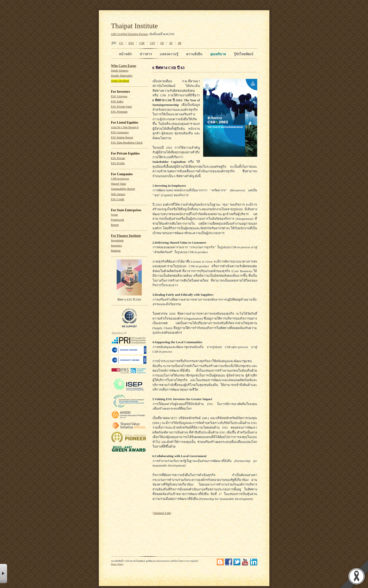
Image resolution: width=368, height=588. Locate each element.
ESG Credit (118, 199)
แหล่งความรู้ (169, 54)
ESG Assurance (120, 133)
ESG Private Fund (121, 107)
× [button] (4, 574)
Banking (116, 251)
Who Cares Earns (124, 66)
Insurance (117, 246)
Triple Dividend (120, 81)
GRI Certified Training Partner (130, 34)
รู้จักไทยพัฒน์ (244, 54)
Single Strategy (120, 71)
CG (121, 43)
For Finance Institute (126, 236)
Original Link (162, 513)
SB (179, 43)
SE (171, 43)
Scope (115, 215)
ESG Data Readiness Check (127, 143)
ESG (131, 43)
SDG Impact (118, 194)
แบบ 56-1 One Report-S (125, 127)
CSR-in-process (120, 179)
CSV (152, 43)
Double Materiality (122, 76)
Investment (117, 241)
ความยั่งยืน (194, 54)
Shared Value (119, 184)
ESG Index (117, 102)
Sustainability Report (123, 189)
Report (115, 225)
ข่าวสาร (146, 54)
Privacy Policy (117, 564)
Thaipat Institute (135, 26)
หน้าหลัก (125, 54)
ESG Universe (119, 96)
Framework (118, 220)
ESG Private (118, 158)
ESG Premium (119, 112)
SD (162, 43)
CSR (142, 43)
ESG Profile (118, 163)
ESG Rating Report (122, 138)
